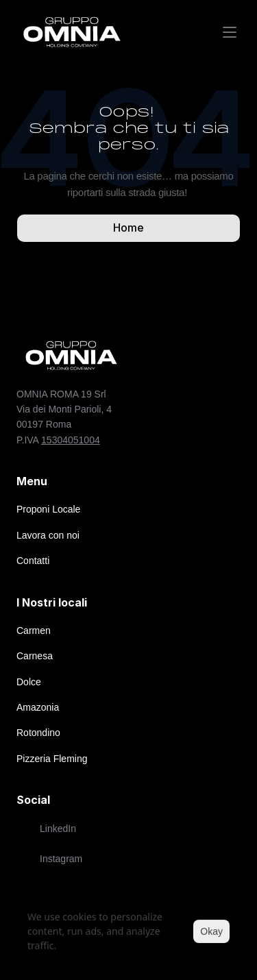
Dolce (29, 682)
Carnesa (35, 656)
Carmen (34, 630)
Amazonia (38, 707)
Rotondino (38, 733)
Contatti (33, 561)
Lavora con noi (48, 535)
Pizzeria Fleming (52, 759)
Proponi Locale (48, 509)
